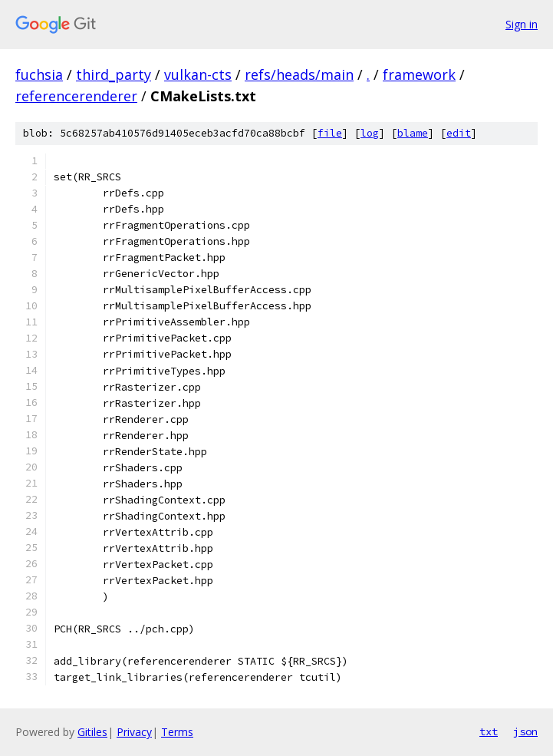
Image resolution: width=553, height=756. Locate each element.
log (370, 133)
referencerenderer (76, 96)
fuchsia (39, 74)
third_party (114, 74)
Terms (177, 732)
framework (419, 74)
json (525, 731)
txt (489, 731)
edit (459, 133)
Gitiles (92, 732)
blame (413, 133)
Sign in (522, 24)
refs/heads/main (299, 74)
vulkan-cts (198, 74)
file (330, 133)
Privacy (134, 732)
